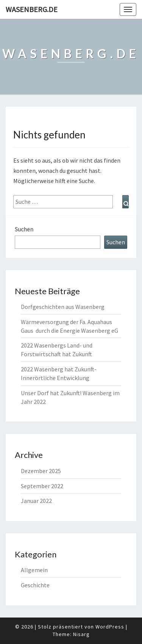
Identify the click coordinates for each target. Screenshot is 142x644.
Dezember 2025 (41, 471)
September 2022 (42, 486)
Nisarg (81, 634)
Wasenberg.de (32, 9)
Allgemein (34, 570)
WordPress (110, 627)
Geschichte (35, 585)
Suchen (24, 229)
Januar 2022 (36, 501)
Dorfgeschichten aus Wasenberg (63, 307)
